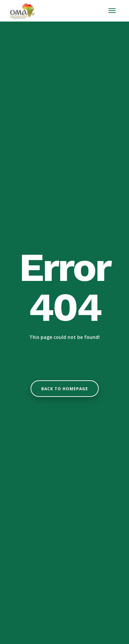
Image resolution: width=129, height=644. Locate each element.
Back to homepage (65, 389)
